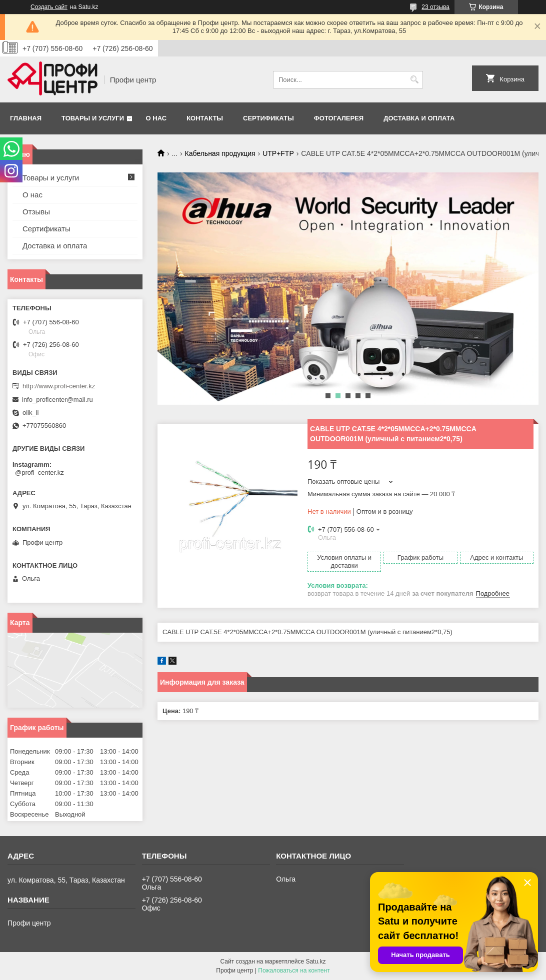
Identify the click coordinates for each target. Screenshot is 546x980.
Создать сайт (49, 7)
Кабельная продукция (220, 153)
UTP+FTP (278, 153)
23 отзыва (435, 7)
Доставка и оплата (419, 118)
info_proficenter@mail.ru (57, 400)
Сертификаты (268, 118)
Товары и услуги (93, 118)
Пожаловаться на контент (294, 971)
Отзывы (36, 212)
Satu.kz (315, 962)
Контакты (205, 118)
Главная (26, 118)
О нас (156, 118)
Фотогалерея (339, 118)
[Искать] (414, 80)
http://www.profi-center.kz (59, 386)
